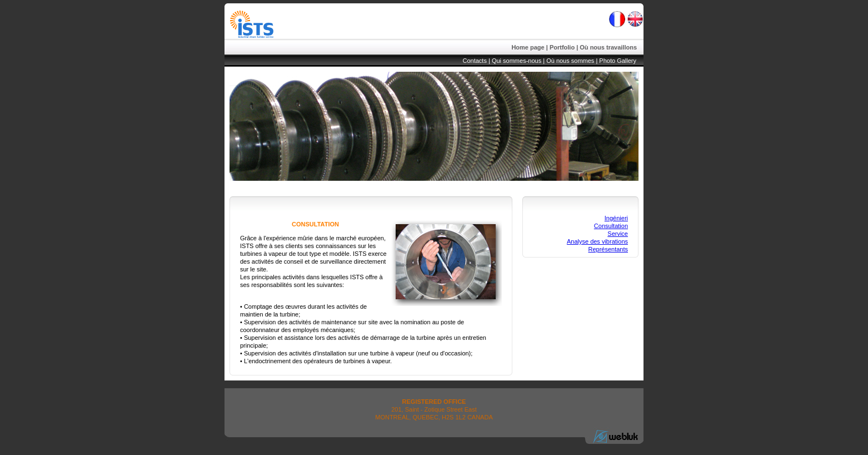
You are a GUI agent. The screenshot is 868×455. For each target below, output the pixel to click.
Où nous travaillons (608, 47)
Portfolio (562, 47)
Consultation (611, 226)
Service (618, 234)
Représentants (608, 249)
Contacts (475, 61)
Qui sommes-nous (517, 61)
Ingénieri (616, 218)
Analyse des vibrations (597, 241)
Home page (528, 47)
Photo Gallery (618, 61)
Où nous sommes (570, 61)
